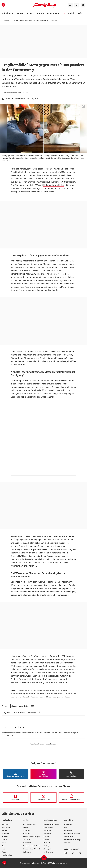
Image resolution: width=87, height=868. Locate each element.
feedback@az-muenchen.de (60, 697)
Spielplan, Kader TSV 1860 (31, 849)
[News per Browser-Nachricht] (71, 797)
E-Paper (46, 837)
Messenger (26, 831)
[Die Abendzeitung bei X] (71, 774)
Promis (4, 840)
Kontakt (46, 840)
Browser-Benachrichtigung (32, 837)
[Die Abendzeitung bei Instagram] (43, 774)
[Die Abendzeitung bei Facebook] (16, 774)
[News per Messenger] (16, 797)
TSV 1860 (5, 837)
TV (13, 20)
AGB (66, 827)
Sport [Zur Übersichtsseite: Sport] (29, 13)
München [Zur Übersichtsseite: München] (6, 13)
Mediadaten (47, 843)
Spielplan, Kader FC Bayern (32, 846)
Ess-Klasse (26, 840)
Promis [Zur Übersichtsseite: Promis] (41, 13)
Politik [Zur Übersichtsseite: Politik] (71, 13)
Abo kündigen (69, 837)
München (5, 824)
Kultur (4, 849)
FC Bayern (5, 834)
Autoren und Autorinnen (51, 824)
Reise (4, 852)
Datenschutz (68, 831)
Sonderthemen (48, 852)
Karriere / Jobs (48, 827)
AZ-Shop (46, 846)
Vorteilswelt (27, 843)
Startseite (7, 20)
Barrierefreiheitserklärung (73, 834)
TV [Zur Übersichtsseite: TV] (64, 13)
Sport (4, 843)
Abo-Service (47, 834)
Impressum (68, 824)
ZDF (71, 188)
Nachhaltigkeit (7, 855)
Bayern (4, 831)
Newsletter (26, 827)
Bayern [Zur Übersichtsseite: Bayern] (20, 13)
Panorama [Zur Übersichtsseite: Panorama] (52, 13)
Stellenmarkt (27, 852)
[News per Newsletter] (43, 797)
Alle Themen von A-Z (30, 824)
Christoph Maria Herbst (54, 185)
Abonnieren (47, 831)
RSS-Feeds (26, 834)
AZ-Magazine (48, 849)
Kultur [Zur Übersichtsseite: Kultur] (81, 13)
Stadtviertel (6, 827)
